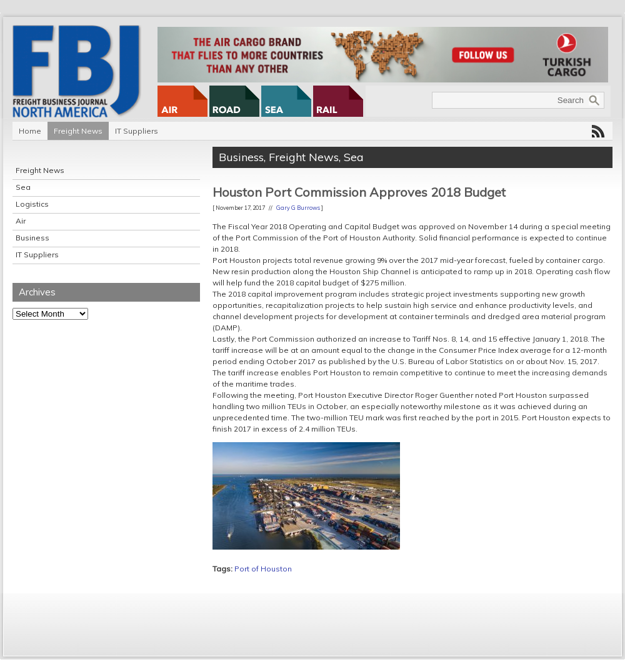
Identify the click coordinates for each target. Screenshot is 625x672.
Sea (23, 187)
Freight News (78, 131)
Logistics (32, 204)
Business (32, 238)
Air (21, 221)
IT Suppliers (137, 131)
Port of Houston (263, 569)
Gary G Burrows (298, 208)
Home (30, 131)
